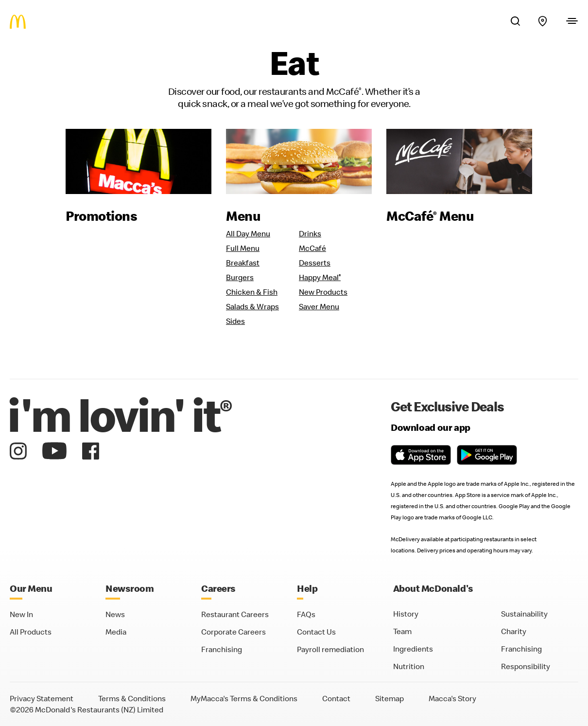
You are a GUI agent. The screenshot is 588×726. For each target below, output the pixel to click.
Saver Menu (319, 306)
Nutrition (409, 666)
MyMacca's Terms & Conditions (244, 698)
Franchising (222, 649)
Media (116, 632)
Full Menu (243, 248)
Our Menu (31, 588)
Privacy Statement (42, 698)
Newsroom (130, 588)
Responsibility (526, 666)
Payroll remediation (330, 649)
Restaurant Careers (235, 614)
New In (21, 614)
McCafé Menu (430, 216)
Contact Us (316, 632)
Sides (235, 321)
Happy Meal (320, 277)
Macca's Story (452, 698)
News (115, 614)
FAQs (306, 614)
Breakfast (243, 263)
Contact (336, 698)
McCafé (312, 248)
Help (307, 588)
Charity (514, 631)
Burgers (240, 277)
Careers (218, 588)
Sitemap (389, 698)
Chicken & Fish (252, 292)
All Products (31, 632)
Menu (243, 216)
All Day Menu (248, 233)
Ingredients (413, 649)
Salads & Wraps (252, 306)
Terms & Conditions (132, 698)
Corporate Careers (233, 632)
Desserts (315, 263)
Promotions (101, 216)
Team (402, 631)
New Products (323, 292)
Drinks (310, 233)
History (406, 614)
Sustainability (524, 614)
